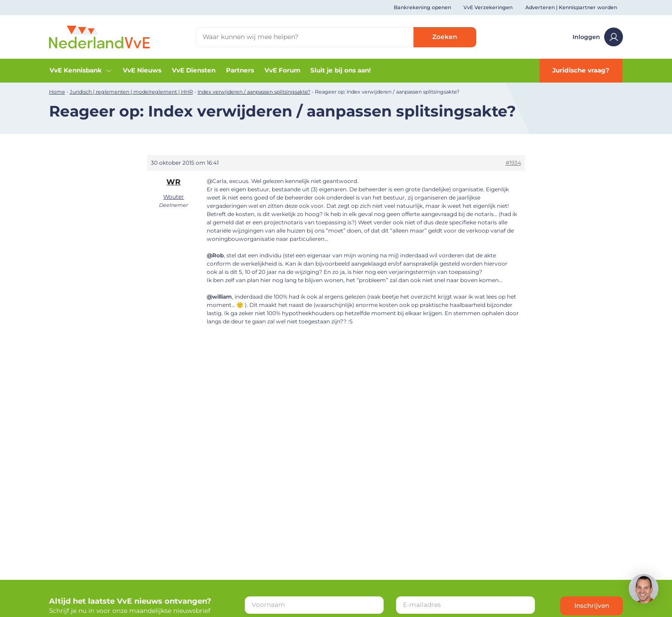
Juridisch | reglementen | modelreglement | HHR (131, 92)
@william (219, 297)
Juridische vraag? (581, 70)
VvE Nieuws (142, 70)
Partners (240, 70)
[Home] (99, 36)
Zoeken (445, 37)
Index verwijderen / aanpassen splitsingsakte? (254, 92)
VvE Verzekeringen (488, 7)
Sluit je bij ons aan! (341, 70)
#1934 (513, 163)
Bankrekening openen (422, 7)
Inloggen (598, 37)
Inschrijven (592, 606)
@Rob (215, 255)
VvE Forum (282, 70)
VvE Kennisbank (81, 70)
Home (57, 92)
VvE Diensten (194, 70)
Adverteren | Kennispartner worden (571, 7)
